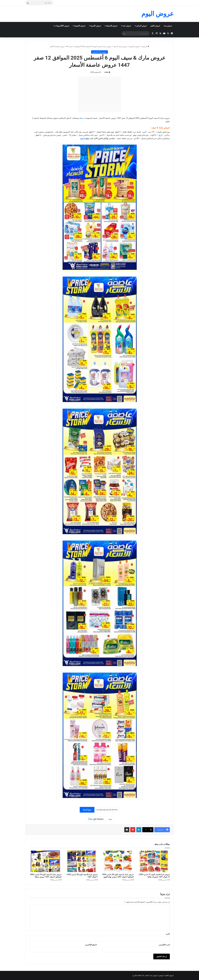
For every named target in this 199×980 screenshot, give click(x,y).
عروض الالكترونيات (62, 26)
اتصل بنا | (145, 975)
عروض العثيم (155, 26)
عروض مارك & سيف (120, 46)
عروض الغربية (96, 26)
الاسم (168, 934)
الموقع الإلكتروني (91, 945)
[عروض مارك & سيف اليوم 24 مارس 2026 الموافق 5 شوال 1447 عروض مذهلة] (45, 861)
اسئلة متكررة (137, 975)
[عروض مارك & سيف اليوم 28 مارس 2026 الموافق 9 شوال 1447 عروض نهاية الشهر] (118, 861)
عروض (82, 138)
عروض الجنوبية (80, 26)
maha (106, 72)
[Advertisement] (99, 94)
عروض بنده (168, 26)
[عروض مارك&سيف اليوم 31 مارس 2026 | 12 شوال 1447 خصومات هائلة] (154, 861)
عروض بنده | (153, 975)
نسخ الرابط (87, 810)
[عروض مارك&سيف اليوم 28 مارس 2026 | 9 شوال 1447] (82, 861)
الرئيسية (145, 46)
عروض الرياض (142, 26)
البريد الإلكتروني (164, 945)
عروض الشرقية (112, 26)
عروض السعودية (134, 46)
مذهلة (82, 118)
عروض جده (127, 26)
